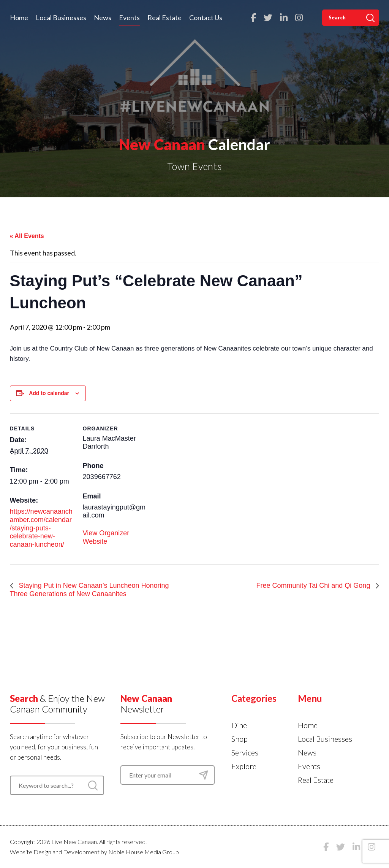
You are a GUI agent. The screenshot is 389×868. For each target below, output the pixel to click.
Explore (244, 766)
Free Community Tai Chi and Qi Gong (314, 586)
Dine (239, 725)
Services (245, 752)
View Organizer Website (106, 537)
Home (19, 17)
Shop (240, 739)
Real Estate (164, 17)
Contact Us (206, 17)
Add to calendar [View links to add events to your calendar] (49, 393)
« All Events (27, 236)
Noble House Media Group (144, 852)
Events (129, 17)
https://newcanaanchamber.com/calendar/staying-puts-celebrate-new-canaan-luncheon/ (41, 528)
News (103, 17)
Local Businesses (61, 17)
